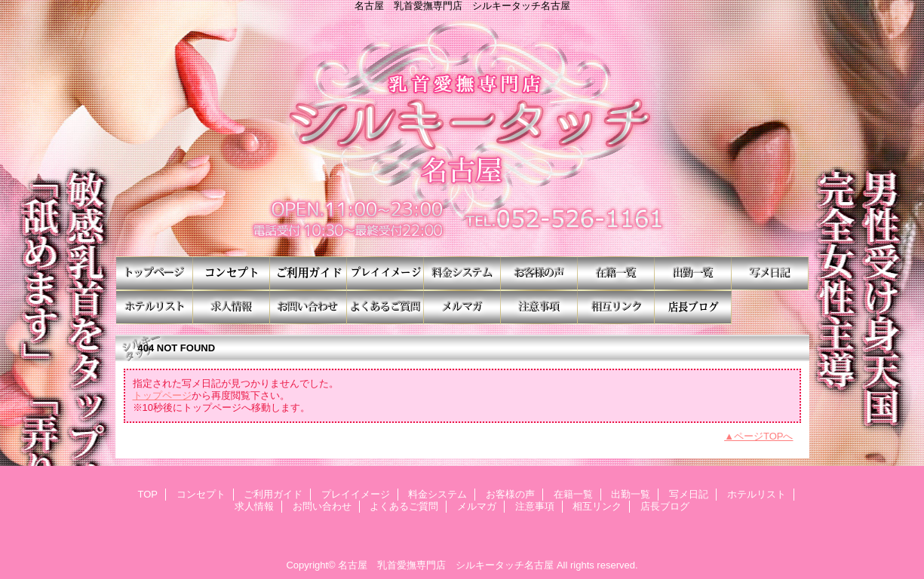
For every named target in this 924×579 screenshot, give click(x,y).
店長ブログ (693, 307)
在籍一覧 (616, 273)
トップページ (162, 395)
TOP (155, 273)
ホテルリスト (155, 307)
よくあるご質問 (385, 307)
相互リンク (616, 307)
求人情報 (232, 307)
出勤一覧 (693, 273)
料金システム (462, 273)
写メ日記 (770, 273)
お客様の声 (539, 273)
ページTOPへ (764, 436)
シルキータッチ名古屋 (462, 134)
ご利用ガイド (309, 273)
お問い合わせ (309, 307)
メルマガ (462, 307)
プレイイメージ (385, 273)
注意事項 (539, 307)
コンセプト (232, 273)
